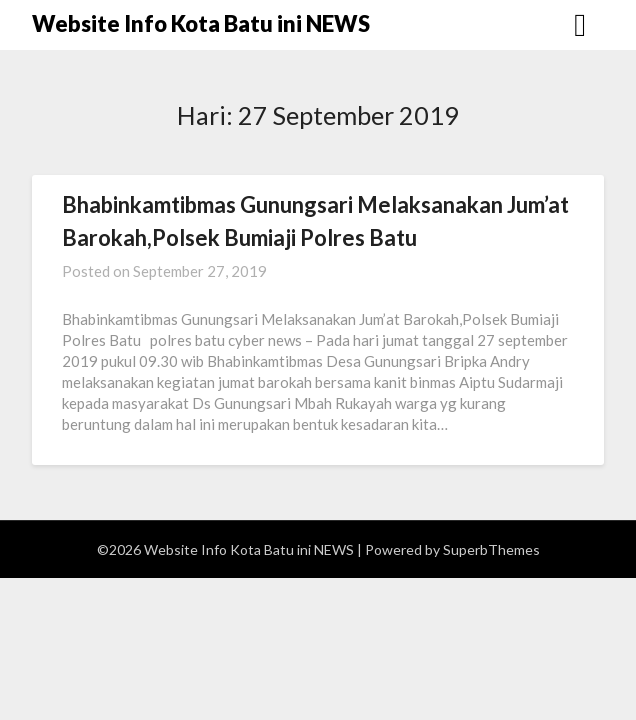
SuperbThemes (491, 549)
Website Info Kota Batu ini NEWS (201, 23)
